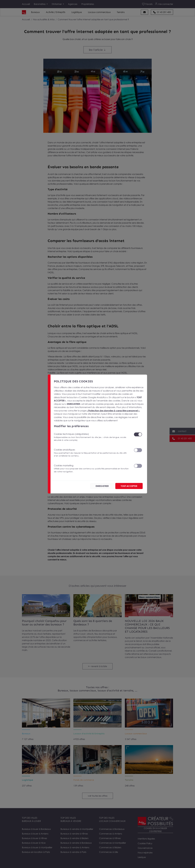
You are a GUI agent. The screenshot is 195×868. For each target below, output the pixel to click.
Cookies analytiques (92, 453)
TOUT (129, 486)
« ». (113, 410)
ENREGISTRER (102, 486)
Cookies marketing (92, 469)
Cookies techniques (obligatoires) (92, 437)
